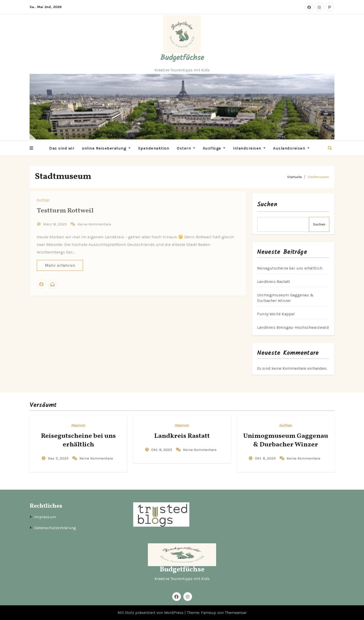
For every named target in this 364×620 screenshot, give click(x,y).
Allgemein (78, 425)
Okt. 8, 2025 (162, 450)
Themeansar (236, 613)
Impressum (45, 517)
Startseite (294, 177)
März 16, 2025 (55, 222)
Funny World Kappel (276, 314)
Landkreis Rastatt (274, 282)
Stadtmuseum (318, 177)
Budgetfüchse (182, 58)
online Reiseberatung (106, 148)
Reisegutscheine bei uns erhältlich (290, 268)
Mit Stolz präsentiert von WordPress (151, 613)
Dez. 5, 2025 (59, 458)
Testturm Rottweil (65, 208)
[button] (31, 148)
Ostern (186, 148)
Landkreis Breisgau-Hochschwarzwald (293, 327)
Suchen (267, 205)
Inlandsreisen (249, 148)
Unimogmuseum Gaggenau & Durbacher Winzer (286, 440)
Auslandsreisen (291, 148)
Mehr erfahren (60, 263)
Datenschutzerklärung (55, 528)
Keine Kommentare (94, 222)
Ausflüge (214, 148)
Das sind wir (62, 148)
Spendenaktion (154, 148)
